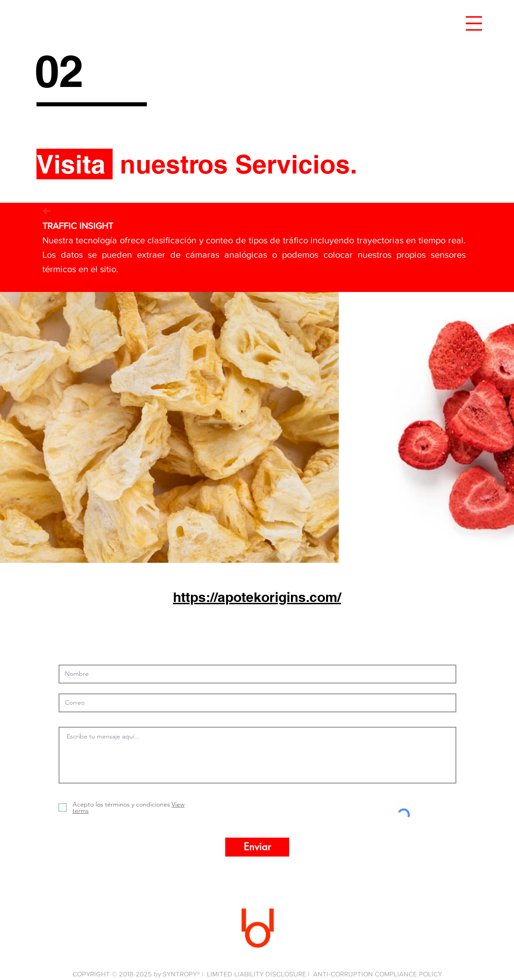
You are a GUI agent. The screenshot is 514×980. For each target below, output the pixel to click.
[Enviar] (257, 847)
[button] (474, 23)
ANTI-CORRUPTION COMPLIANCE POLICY (378, 974)
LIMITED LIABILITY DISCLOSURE (257, 974)
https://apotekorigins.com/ (257, 597)
